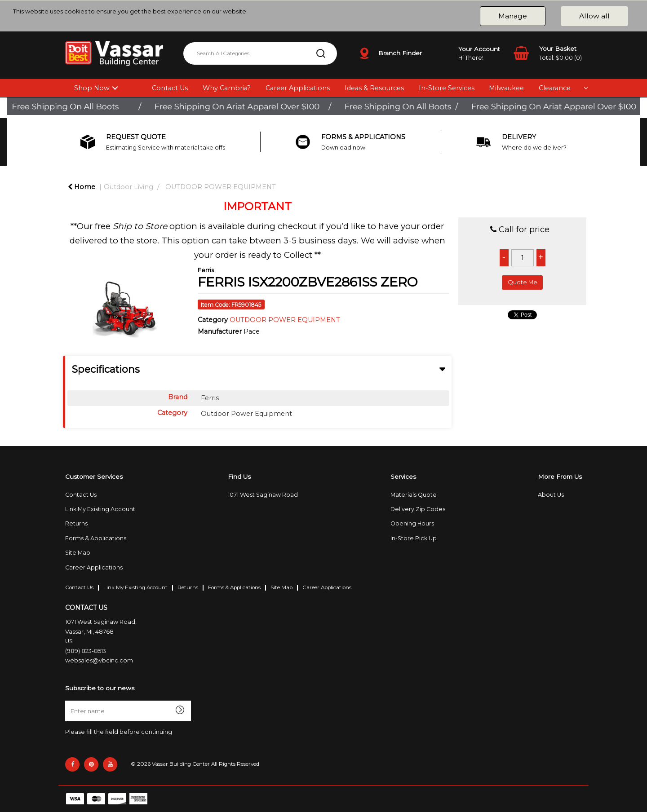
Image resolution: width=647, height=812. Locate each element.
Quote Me (523, 282)
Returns (76, 523)
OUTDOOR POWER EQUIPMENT (221, 187)
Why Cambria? (227, 88)
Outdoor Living (129, 187)
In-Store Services (447, 88)
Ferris (206, 270)
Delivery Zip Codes (418, 509)
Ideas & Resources (374, 88)
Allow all (594, 16)
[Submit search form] (321, 53)
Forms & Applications (96, 538)
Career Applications (298, 88)
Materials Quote (414, 495)
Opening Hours (412, 523)
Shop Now (92, 88)
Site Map (78, 553)
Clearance (555, 88)
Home (82, 187)
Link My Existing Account (100, 509)
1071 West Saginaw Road (263, 495)
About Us (551, 495)
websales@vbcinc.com (99, 660)
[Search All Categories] (260, 53)
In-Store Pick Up (414, 538)
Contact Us (170, 88)
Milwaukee (506, 88)
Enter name (68, 700)
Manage (513, 16)
